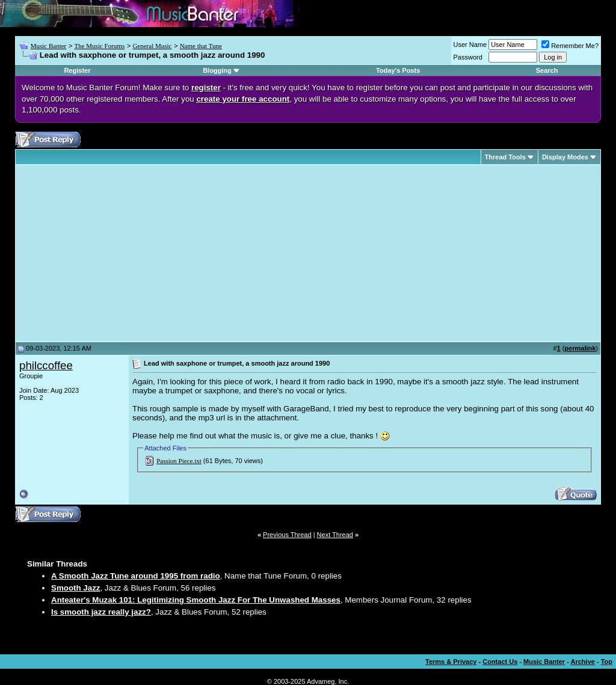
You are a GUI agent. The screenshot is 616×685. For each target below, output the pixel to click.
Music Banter (49, 46)
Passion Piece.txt (179, 461)
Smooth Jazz (75, 588)
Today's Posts (398, 70)
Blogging (217, 70)
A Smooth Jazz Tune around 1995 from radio (136, 576)
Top (607, 662)
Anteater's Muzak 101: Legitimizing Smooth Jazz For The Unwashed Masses (196, 600)
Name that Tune (201, 46)
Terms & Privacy (451, 662)
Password (468, 57)
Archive (583, 662)
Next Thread (335, 535)
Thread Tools (505, 157)
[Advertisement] (120, 253)
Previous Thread (287, 535)
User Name (470, 45)
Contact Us (500, 662)
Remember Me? (570, 46)
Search (547, 70)
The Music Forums (99, 46)
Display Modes (565, 157)
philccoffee (46, 365)
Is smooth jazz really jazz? (101, 612)
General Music (152, 46)
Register (77, 70)
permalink (580, 348)
